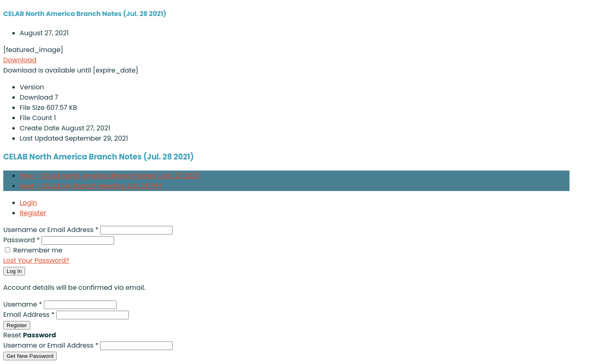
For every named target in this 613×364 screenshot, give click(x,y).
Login (28, 203)
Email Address (30, 315)
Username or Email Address (52, 230)
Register (33, 213)
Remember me (38, 250)
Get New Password (30, 356)
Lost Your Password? (36, 260)
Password (22, 240)
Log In (14, 271)
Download (20, 60)
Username (24, 304)
